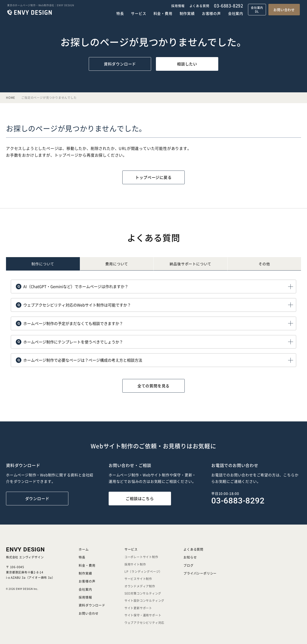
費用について (117, 264)
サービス (139, 13)
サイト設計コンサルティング (144, 600)
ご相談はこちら (140, 498)
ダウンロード (37, 498)
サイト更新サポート (138, 608)
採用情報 (178, 6)
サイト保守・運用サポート (143, 615)
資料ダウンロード (120, 64)
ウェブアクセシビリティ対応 (144, 623)
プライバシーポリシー (200, 573)
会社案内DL (257, 9)
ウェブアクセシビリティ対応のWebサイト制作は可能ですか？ (73, 305)
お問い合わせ (284, 10)
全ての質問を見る (153, 386)
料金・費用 (163, 13)
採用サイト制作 (135, 564)
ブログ (188, 565)
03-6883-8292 (229, 6)
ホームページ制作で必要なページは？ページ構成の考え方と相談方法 (79, 360)
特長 (120, 13)
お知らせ (190, 557)
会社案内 (236, 13)
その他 (264, 264)
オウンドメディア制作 (140, 586)
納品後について (190, 264)
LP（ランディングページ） (143, 571)
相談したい (187, 64)
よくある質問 (199, 6)
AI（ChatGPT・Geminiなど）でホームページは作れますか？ (72, 286)
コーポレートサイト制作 (141, 557)
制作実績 (187, 13)
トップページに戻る (153, 177)
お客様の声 (211, 13)
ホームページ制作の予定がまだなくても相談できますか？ (69, 323)
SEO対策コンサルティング (143, 593)
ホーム (84, 549)
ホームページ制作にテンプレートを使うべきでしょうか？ (69, 342)
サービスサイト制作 (138, 579)
